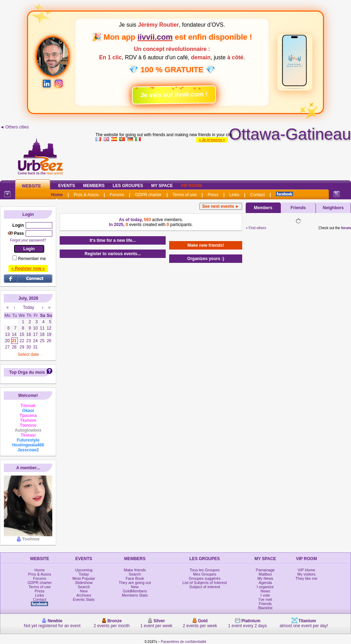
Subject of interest (205, 587)
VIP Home (306, 570)
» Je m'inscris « (212, 140)
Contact (257, 195)
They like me (306, 578)
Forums (117, 195)
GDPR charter (148, 195)
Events (67, 186)
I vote (265, 595)
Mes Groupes (205, 574)
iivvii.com (155, 37)
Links (234, 195)
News (265, 591)
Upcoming (84, 570)
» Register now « (28, 268)
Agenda (265, 583)
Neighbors (333, 208)
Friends (298, 208)
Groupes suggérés (205, 578)
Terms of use (184, 195)
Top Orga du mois (27, 372)
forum (346, 228)
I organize (265, 587)
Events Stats (84, 599)
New (84, 591)
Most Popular (84, 578)
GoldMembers (135, 591)
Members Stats (135, 595)
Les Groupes (128, 186)
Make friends (135, 570)
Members (94, 186)
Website (31, 186)
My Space (162, 186)
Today (84, 574)
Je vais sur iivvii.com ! (170, 92)
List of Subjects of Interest (205, 583)
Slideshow (84, 583)
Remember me (32, 259)
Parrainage (265, 570)
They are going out (135, 583)
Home (57, 195)
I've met (265, 599)
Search (84, 587)
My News (265, 578)
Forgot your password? (28, 240)
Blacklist (265, 608)
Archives (84, 595)
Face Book (135, 578)
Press (213, 195)
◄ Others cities (14, 127)
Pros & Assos (86, 195)
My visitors (306, 574)
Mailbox (265, 574)
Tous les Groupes (205, 570)
